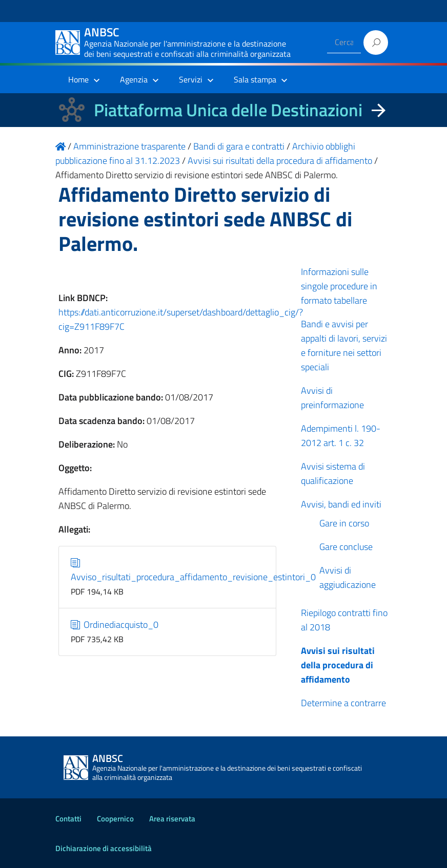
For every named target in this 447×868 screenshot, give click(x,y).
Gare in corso (344, 523)
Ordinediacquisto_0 (115, 624)
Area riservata (172, 819)
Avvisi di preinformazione (332, 398)
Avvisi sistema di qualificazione (333, 473)
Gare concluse (346, 547)
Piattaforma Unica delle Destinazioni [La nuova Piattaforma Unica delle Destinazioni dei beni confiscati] (228, 110)
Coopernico (115, 819)
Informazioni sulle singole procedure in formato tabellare (339, 286)
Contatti (68, 819)
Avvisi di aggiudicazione (348, 577)
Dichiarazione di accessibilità (104, 848)
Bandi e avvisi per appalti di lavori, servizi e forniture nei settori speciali (344, 345)
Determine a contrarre (343, 703)
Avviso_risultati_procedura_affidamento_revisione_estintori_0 (193, 570)
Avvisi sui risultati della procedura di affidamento (338, 665)
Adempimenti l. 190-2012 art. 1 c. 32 (341, 436)
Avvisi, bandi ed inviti (341, 504)
